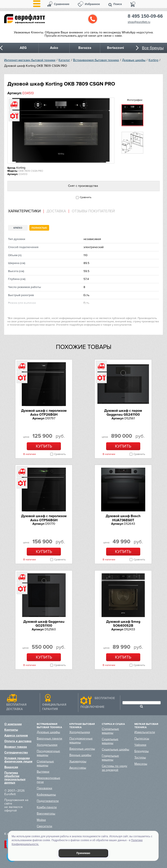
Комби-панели (47, 807)
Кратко (18, 228)
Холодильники (47, 745)
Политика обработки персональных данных (15, 778)
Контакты (11, 730)
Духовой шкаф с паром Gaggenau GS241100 (123, 413)
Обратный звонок (93, 19)
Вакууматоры (46, 814)
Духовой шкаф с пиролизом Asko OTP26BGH (44, 413)
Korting (153, 60)
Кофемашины (46, 795)
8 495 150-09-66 (145, 16)
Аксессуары (78, 768)
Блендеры (142, 751)
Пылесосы (142, 738)
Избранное (92, 4)
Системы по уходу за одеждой (114, 768)
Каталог (64, 60)
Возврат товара (16, 747)
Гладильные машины (110, 758)
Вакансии (11, 767)
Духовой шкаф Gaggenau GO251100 (44, 624)
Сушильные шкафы (115, 749)
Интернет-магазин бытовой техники (30, 60)
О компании (13, 724)
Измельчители (145, 732)
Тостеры (140, 757)
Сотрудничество (16, 752)
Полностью (39, 228)
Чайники (140, 745)
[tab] (26, 211)
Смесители (44, 826)
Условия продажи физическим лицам (18, 760)
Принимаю (83, 853)
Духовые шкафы (134, 60)
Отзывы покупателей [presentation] (93, 211)
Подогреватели (48, 801)
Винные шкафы (80, 755)
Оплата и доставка (18, 741)
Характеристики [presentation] (24, 211)
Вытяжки (43, 772)
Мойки (41, 820)
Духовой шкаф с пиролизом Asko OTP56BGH (44, 518)
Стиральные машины (45, 763)
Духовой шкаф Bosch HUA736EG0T (123, 518)
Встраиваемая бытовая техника (96, 60)
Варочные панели (49, 738)
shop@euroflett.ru (139, 22)
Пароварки (44, 788)
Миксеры (141, 764)
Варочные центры (82, 749)
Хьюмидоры (78, 761)
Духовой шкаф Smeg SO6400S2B (123, 624)
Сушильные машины (110, 741)
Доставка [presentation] (56, 211)
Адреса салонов (16, 735)
